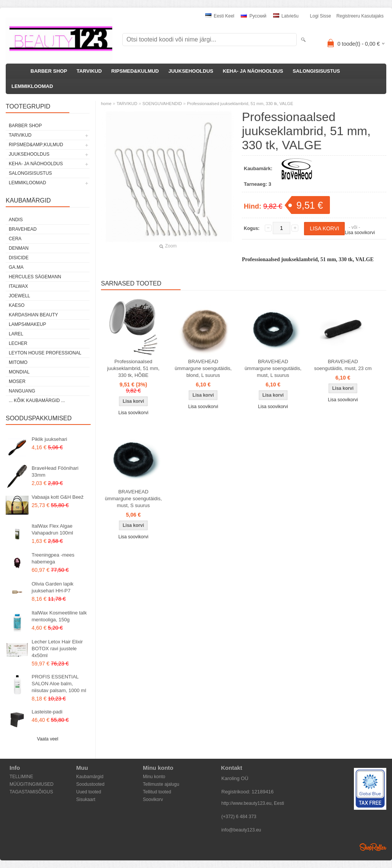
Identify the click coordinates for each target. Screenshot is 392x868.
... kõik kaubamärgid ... (37, 400)
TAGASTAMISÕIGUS (31, 792)
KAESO (17, 305)
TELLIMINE (21, 777)
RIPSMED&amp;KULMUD (36, 145)
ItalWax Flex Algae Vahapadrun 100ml (52, 529)
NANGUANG (22, 391)
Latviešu (286, 16)
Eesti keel (220, 16)
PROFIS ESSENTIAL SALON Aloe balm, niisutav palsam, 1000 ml (59, 684)
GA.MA (16, 267)
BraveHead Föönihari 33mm (55, 471)
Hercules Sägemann (35, 277)
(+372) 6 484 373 (239, 817)
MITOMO (18, 362)
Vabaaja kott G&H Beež (58, 497)
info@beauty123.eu (241, 830)
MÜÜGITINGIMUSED (31, 784)
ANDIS (16, 220)
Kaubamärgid (90, 777)
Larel (16, 334)
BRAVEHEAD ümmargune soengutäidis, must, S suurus (133, 499)
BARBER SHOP (49, 71)
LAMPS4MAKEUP (27, 324)
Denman (19, 248)
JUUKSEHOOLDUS (191, 71)
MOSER (17, 381)
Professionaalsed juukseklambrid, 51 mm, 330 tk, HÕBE (133, 368)
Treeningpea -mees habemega (53, 558)
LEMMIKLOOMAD (32, 86)
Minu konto (154, 777)
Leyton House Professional (45, 353)
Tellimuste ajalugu (161, 784)
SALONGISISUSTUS (316, 71)
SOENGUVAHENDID (162, 104)
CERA (15, 239)
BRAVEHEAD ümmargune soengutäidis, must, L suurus (273, 368)
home (106, 104)
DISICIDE (19, 258)
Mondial (19, 372)
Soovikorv (153, 799)
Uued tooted (89, 792)
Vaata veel (48, 739)
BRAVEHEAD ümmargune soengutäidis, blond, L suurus (203, 368)
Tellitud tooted (157, 792)
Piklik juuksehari (49, 439)
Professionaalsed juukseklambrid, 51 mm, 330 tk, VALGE (240, 104)
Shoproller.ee (373, 847)
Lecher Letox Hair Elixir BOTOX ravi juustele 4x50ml (57, 649)
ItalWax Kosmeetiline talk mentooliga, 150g (59, 616)
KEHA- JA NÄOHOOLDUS (253, 71)
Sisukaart (86, 799)
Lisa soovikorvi (360, 233)
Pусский (254, 16)
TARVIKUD (89, 71)
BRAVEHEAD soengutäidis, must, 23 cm (343, 365)
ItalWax (18, 286)
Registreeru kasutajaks (360, 16)
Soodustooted (90, 784)
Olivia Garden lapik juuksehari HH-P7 (53, 587)
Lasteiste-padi (47, 712)
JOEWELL (19, 296)
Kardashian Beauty (33, 315)
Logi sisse (321, 16)
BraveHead (23, 229)
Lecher (18, 343)
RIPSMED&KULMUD (135, 71)
